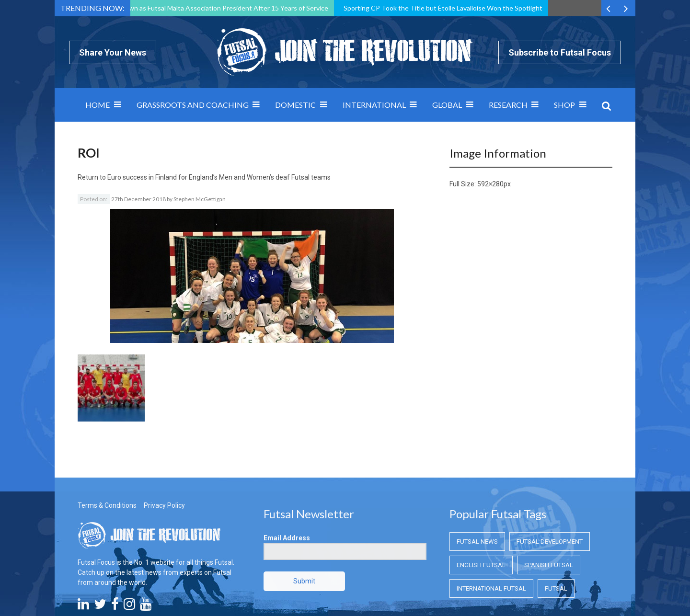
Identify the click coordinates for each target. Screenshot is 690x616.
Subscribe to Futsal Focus (560, 52)
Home (98, 105)
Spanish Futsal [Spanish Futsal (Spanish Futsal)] (549, 511)
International (374, 105)
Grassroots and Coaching (193, 105)
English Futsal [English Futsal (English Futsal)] (481, 511)
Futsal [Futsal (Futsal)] (556, 535)
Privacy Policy (164, 452)
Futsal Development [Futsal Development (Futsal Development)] (550, 488)
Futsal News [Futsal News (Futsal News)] (477, 488)
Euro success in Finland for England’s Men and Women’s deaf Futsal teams (219, 177)
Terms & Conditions (107, 452)
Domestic (295, 105)
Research (508, 105)
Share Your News (113, 52)
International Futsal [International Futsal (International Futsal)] (491, 535)
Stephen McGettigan (200, 199)
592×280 (490, 184)
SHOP (564, 105)
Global (447, 105)
